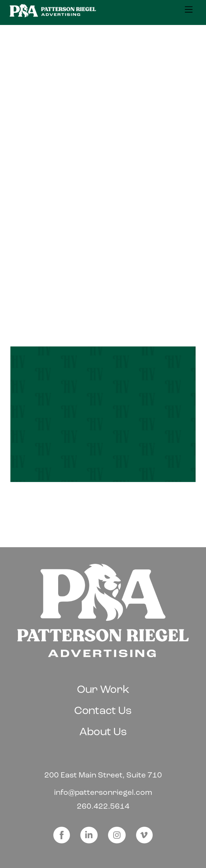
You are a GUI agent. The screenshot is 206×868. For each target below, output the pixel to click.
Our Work (103, 689)
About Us (103, 732)
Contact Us (103, 710)
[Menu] (189, 9)
